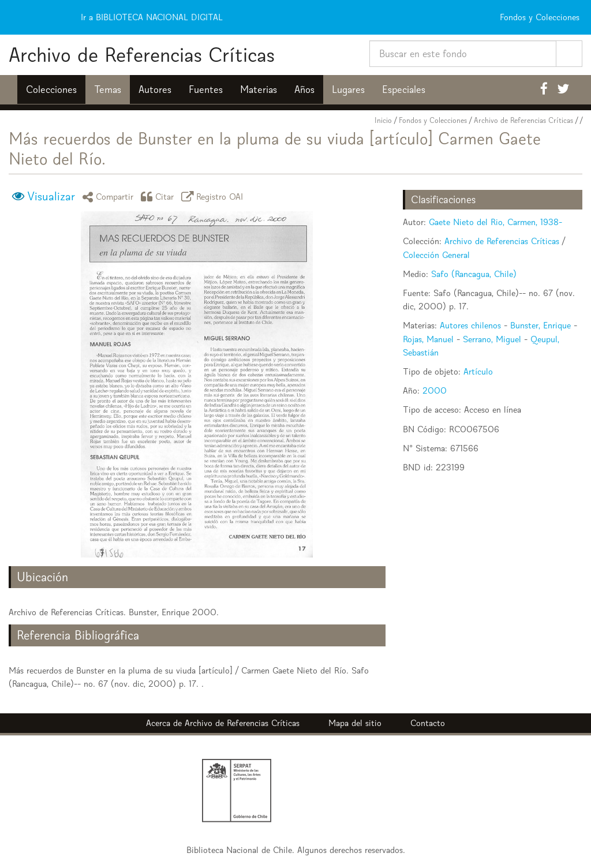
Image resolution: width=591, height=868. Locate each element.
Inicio (383, 120)
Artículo (478, 371)
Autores (155, 89)
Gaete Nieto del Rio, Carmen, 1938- (495, 222)
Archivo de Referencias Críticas (142, 55)
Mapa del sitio (355, 723)
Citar (159, 197)
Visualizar (51, 196)
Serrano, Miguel (492, 339)
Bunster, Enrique (540, 325)
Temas (108, 89)
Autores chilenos (470, 325)
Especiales (404, 89)
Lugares (348, 89)
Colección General (436, 255)
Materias (259, 89)
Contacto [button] (428, 723)
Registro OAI (214, 197)
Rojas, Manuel (428, 339)
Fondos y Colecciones (433, 120)
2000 (435, 390)
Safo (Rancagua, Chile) (474, 274)
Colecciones (51, 89)
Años (304, 89)
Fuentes (206, 89)
